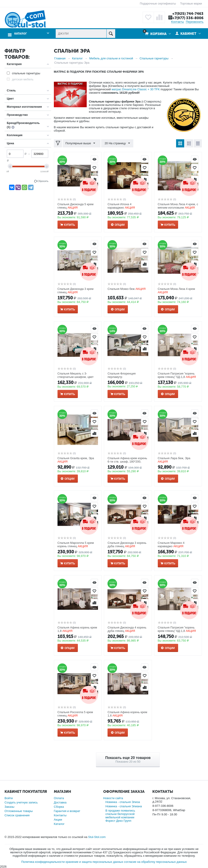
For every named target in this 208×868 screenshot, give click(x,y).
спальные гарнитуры (26, 73)
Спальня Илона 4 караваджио (119, 206)
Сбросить (43, 181)
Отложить (94, 167)
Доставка (60, 802)
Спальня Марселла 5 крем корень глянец (76, 545)
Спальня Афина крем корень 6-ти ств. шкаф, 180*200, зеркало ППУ (127, 462)
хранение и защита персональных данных (94, 862)
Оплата (59, 798)
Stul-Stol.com (97, 837)
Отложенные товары (19, 811)
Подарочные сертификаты (158, 3)
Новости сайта (113, 798)
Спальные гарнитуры (154, 58)
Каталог (20, 33)
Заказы (9, 806)
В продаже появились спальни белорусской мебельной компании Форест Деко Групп (120, 815)
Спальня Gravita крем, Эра (76, 458)
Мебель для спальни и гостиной (111, 58)
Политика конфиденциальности (43, 862)
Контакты (177, 22)
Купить (69, 225)
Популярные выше (81, 143)
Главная (60, 58)
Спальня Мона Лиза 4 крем (176, 289)
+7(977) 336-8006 (187, 18)
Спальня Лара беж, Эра (174, 458)
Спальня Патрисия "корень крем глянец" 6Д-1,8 (176, 629)
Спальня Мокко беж (121, 289)
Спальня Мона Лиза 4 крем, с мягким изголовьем (178, 206)
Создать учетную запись (21, 802)
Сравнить (145, 264)
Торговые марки (191, 3)
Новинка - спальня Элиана (124, 806)
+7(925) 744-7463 (187, 14)
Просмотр (94, 159)
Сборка (59, 806)
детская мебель (23, 79)
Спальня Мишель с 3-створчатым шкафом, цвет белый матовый (76, 377)
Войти (9, 798)
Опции (120, 225)
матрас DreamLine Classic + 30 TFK (136, 89)
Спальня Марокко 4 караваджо (171, 545)
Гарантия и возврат (67, 811)
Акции (58, 819)
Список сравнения (17, 815)
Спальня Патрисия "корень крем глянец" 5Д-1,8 (176, 375)
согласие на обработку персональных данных (155, 862)
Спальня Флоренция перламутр (122, 375)
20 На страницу (116, 143)
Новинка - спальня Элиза (123, 802)
